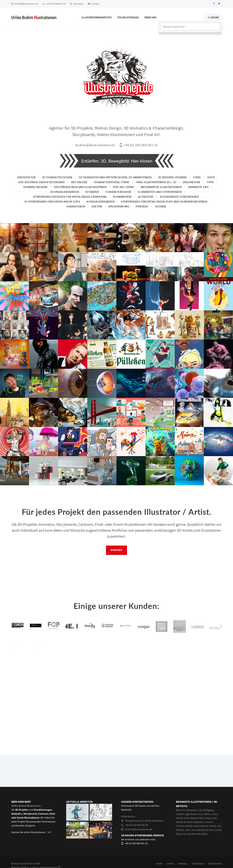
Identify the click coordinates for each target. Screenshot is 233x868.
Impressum (77, 4)
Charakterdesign (118, 192)
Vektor (97, 206)
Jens (187, 830)
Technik (161, 206)
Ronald (191, 834)
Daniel (179, 822)
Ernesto (188, 822)
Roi (185, 834)
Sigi (187, 814)
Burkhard (203, 830)
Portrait (142, 206)
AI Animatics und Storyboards (160, 192)
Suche (213, 17)
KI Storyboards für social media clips (52, 202)
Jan (219, 826)
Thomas (180, 826)
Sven (187, 818)
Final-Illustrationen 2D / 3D (156, 182)
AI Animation (122, 197)
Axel (214, 818)
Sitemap (183, 864)
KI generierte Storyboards (179, 197)
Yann (211, 830)
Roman (204, 826)
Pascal (193, 814)
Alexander (192, 810)
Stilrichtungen (128, 17)
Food (197, 177)
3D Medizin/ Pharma (172, 177)
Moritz (213, 826)
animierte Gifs (198, 187)
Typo (210, 182)
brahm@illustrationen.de (25, 4)
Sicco (200, 814)
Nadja (204, 834)
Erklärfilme (192, 182)
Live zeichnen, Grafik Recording (41, 182)
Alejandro (198, 822)
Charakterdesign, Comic (112, 182)
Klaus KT (181, 810)
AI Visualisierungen (100, 202)
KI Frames (92, 192)
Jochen (209, 822)
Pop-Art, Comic (124, 187)
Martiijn (180, 830)
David (189, 826)
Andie (218, 830)
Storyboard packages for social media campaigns (70, 197)
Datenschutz (215, 864)
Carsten (180, 814)
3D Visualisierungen (65, 192)
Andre (196, 826)
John (194, 830)
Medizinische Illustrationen (161, 187)
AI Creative (146, 197)
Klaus (208, 818)
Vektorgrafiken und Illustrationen (80, 187)
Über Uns (150, 17)
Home (159, 864)
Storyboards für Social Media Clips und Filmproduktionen (164, 202)
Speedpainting (119, 206)
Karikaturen (76, 206)
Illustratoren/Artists (97, 17)
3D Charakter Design (57, 177)
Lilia (200, 810)
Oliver (207, 814)
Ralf (198, 834)
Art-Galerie (79, 182)
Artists (170, 864)
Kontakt (93, 4)
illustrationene (40, 832)
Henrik (179, 818)
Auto (211, 177)
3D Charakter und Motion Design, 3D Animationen (115, 177)
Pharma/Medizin (35, 187)
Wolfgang (208, 810)
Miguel (194, 818)
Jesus (214, 814)
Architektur (26, 177)
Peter (201, 818)
